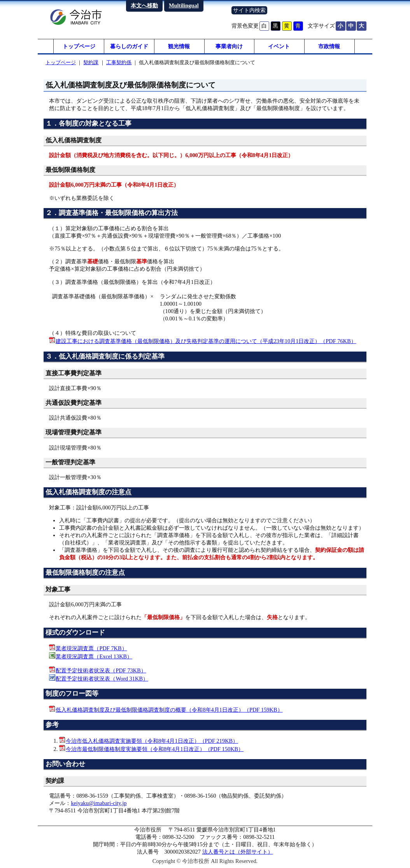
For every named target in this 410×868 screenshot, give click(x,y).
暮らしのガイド (129, 47)
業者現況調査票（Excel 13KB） (94, 658)
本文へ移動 (144, 5)
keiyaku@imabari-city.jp (99, 804)
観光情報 (179, 47)
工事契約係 (119, 64)
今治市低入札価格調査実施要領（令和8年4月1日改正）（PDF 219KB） (152, 742)
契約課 (91, 64)
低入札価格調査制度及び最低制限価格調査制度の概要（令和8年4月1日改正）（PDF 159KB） (169, 710)
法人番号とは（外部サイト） (238, 853)
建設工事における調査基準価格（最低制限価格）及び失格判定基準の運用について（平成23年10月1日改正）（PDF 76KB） (206, 342)
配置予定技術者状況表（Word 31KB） (102, 679)
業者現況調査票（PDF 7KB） (91, 649)
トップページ (79, 47)
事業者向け (229, 47)
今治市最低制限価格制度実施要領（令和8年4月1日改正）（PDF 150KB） (155, 750)
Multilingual (184, 5)
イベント (279, 47)
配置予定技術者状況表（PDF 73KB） (101, 671)
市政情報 (329, 47)
